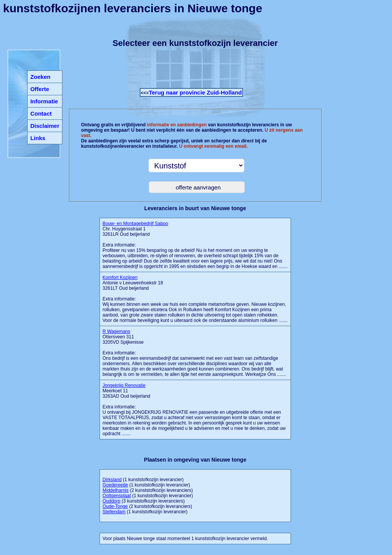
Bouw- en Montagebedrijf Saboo (135, 224)
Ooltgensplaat (117, 496)
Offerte (40, 89)
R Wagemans (116, 331)
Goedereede (115, 485)
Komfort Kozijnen (120, 277)
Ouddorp (112, 501)
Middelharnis (116, 490)
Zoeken (40, 77)
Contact (41, 113)
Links (38, 138)
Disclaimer (45, 126)
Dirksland (112, 480)
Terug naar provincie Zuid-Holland (195, 92)
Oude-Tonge (115, 506)
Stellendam (114, 512)
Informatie (44, 101)
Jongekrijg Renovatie (124, 385)
